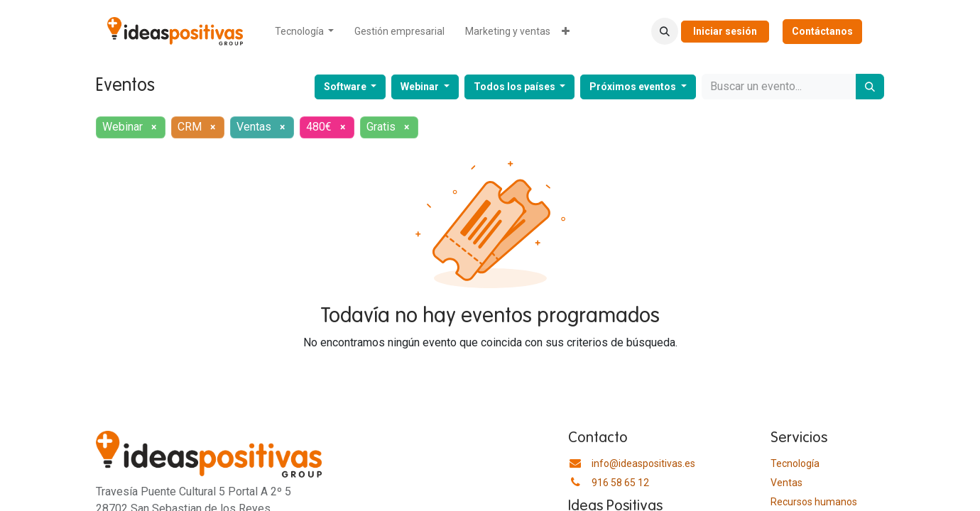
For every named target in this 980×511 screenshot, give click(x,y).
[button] (665, 31)
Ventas (786, 483)
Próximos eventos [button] (634, 87)
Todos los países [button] (516, 87)
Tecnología (795, 463)
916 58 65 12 (620, 483)
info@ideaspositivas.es (643, 463)
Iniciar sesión (725, 31)
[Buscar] (870, 87)
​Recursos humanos (814, 502)
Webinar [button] (421, 87)
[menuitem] (305, 32)
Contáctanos (822, 31)
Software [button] (346, 87)
